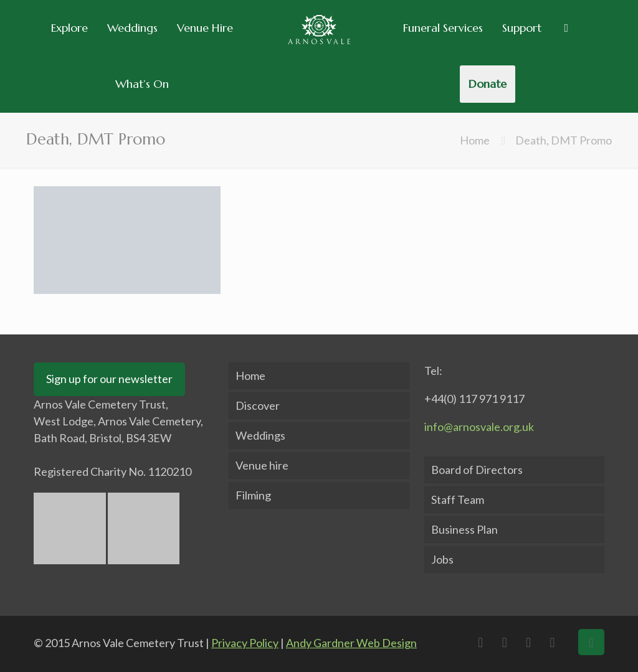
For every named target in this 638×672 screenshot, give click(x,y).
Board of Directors (477, 470)
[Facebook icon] (483, 642)
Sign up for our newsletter (109, 379)
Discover (258, 405)
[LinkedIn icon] (531, 642)
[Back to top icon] (591, 642)
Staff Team (458, 499)
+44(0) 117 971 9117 (474, 399)
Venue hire (262, 465)
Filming (253, 495)
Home (475, 140)
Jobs (442, 559)
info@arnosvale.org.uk (479, 427)
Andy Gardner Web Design (351, 643)
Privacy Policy (245, 643)
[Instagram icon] (556, 642)
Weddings (260, 435)
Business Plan (464, 529)
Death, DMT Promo (564, 140)
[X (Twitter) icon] (508, 642)
